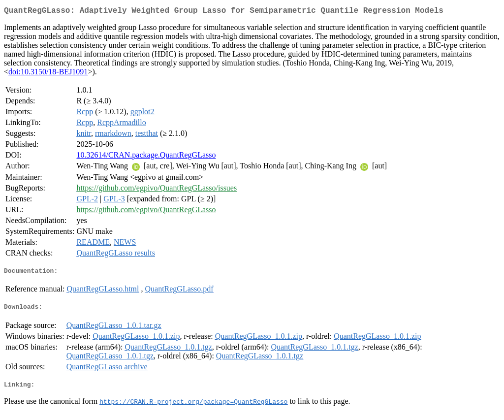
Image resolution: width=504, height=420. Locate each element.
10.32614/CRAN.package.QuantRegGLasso (146, 157)
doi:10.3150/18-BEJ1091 (48, 74)
